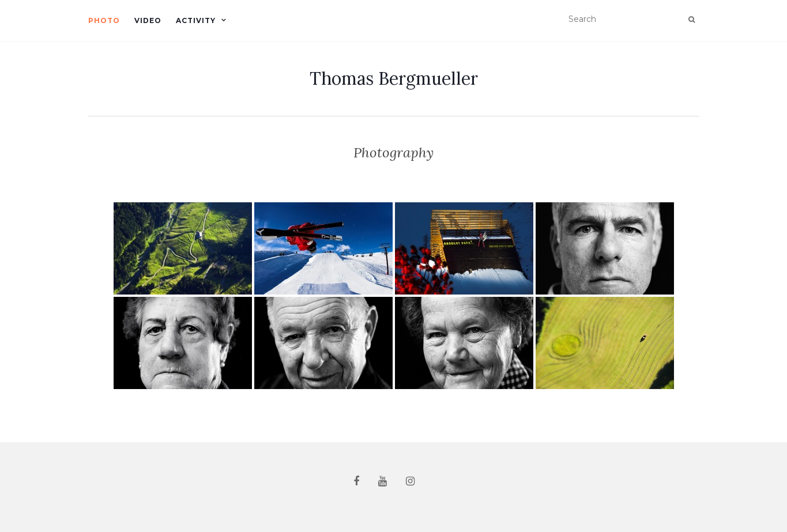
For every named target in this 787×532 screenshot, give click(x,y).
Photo (104, 20)
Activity (196, 20)
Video (148, 20)
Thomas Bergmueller (394, 78)
